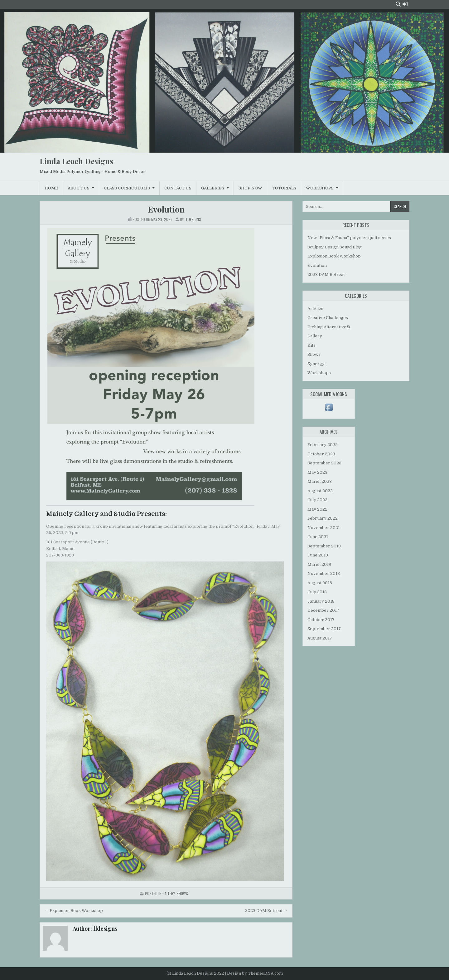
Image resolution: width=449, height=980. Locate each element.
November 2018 (324, 573)
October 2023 (321, 454)
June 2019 (318, 555)
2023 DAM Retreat (326, 274)
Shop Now (250, 188)
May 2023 (317, 472)
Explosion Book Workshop (334, 256)
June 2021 (318, 537)
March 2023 (320, 481)
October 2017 (321, 620)
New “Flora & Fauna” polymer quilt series (349, 238)
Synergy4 (317, 364)
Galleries (213, 188)
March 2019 (319, 564)
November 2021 (324, 528)
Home (51, 188)
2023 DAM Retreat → (266, 911)
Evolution (166, 209)
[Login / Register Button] (405, 4)
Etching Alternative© (329, 327)
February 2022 (323, 518)
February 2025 (323, 445)
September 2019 (324, 546)
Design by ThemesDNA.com (255, 973)
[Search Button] (398, 4)
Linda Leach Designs (76, 161)
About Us (79, 188)
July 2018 (317, 592)
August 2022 (320, 491)
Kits (311, 345)
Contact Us (178, 188)
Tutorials (284, 188)
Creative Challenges (328, 318)
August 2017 (320, 638)
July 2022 (317, 500)
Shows (182, 893)
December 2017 (323, 610)
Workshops (320, 188)
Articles (315, 309)
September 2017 (324, 629)
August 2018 (320, 583)
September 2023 (324, 463)
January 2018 (321, 601)
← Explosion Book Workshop (74, 911)
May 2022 (317, 509)
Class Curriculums (127, 188)
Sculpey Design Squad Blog (335, 247)
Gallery (169, 893)
